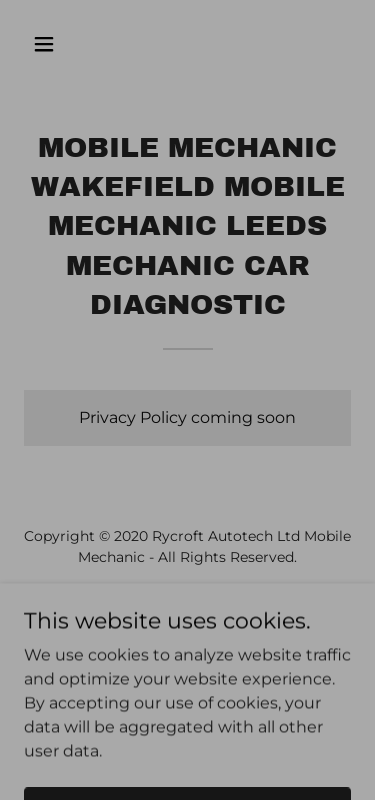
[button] (61, 44)
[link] (188, 604)
